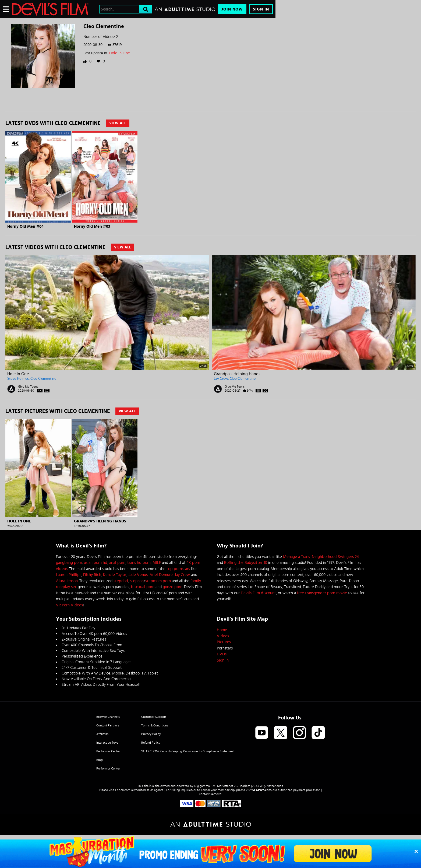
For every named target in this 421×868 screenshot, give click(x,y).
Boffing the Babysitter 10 (246, 563)
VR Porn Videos (69, 605)
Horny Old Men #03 (92, 226)
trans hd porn (139, 563)
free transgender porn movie (322, 593)
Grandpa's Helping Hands (237, 374)
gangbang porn (69, 563)
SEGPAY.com (262, 790)
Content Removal (210, 794)
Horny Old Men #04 (25, 226)
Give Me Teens (28, 386)
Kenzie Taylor (115, 575)
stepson (137, 581)
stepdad (121, 581)
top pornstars (178, 569)
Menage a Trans (296, 557)
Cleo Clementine (43, 379)
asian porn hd (96, 563)
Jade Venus (138, 575)
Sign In (261, 9)
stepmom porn (158, 581)
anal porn (117, 563)
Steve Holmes (18, 379)
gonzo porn (173, 587)
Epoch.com (123, 790)
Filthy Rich (92, 575)
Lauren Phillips (69, 575)
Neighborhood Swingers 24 (335, 557)
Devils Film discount (258, 593)
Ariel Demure (161, 575)
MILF (157, 563)
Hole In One (120, 53)
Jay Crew (221, 379)
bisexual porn (143, 587)
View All (118, 123)
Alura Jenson (67, 581)
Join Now (232, 9)
